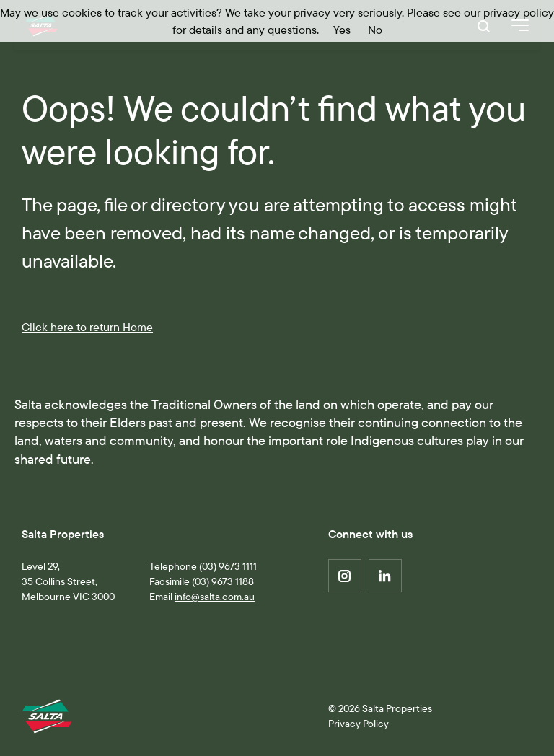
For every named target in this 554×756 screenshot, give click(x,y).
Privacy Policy (359, 724)
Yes (342, 30)
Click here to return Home (87, 327)
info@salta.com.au (215, 597)
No (375, 30)
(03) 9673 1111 (228, 566)
